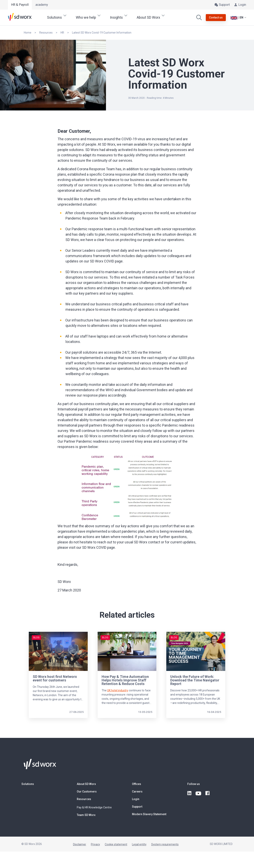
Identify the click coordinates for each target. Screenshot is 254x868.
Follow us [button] (194, 784)
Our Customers (87, 792)
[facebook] (208, 793)
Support (137, 807)
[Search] (199, 17)
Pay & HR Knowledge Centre (94, 807)
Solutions (28, 784)
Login (136, 799)
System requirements (165, 844)
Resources (84, 799)
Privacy (95, 844)
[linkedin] (190, 793)
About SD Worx (86, 784)
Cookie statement (116, 844)
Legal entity (139, 844)
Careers (137, 792)
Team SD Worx (86, 815)
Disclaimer (80, 844)
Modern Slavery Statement (149, 814)
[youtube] (199, 793)
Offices (137, 784)
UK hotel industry (118, 690)
